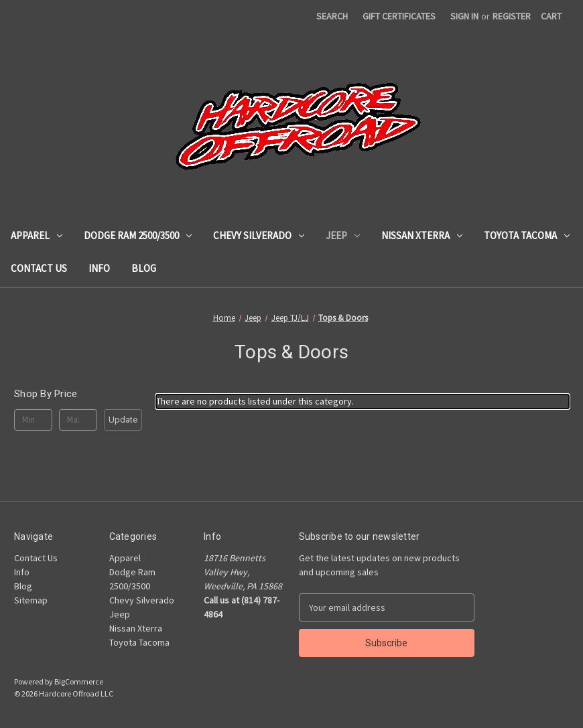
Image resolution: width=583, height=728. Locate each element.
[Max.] (78, 420)
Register (512, 16)
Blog (144, 268)
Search (332, 16)
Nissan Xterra (422, 235)
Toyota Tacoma (527, 235)
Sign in (464, 16)
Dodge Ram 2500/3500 (138, 235)
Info (99, 268)
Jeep (343, 235)
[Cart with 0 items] (551, 16)
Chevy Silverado (259, 235)
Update (123, 420)
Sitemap (31, 600)
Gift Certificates (399, 16)
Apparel (37, 235)
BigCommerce (79, 681)
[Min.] (33, 420)
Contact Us (39, 268)
